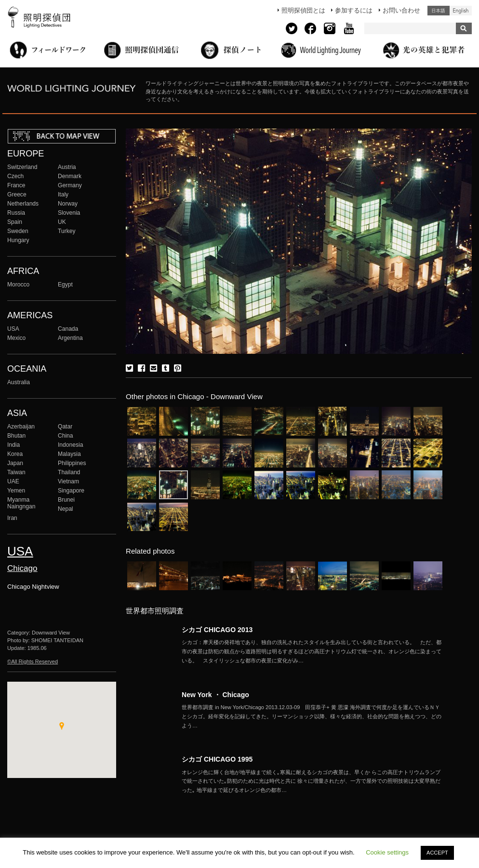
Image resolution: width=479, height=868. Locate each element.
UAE (13, 481)
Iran (12, 518)
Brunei (66, 500)
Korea (15, 454)
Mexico (16, 338)
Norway (68, 204)
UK (62, 222)
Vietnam (68, 481)
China (66, 436)
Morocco (18, 285)
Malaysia (69, 454)
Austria (67, 167)
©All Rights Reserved (33, 661)
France (16, 185)
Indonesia (70, 445)
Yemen (16, 491)
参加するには (354, 10)
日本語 (439, 11)
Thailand (69, 472)
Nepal (66, 509)
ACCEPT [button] (437, 853)
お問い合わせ (401, 10)
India (13, 445)
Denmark (70, 176)
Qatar (65, 427)
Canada (68, 329)
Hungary (18, 240)
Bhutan (16, 436)
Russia (16, 213)
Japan (15, 463)
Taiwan (16, 472)
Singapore (71, 491)
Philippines (72, 463)
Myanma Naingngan (21, 503)
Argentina (70, 338)
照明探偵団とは (303, 10)
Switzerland (22, 167)
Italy (63, 194)
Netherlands (23, 204)
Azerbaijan (21, 427)
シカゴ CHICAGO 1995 (217, 759)
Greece (17, 194)
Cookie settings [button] (387, 852)
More (312, 651)
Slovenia (69, 213)
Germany (70, 185)
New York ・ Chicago (215, 695)
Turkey (67, 231)
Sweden (18, 231)
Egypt (65, 285)
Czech (15, 176)
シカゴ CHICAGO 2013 (217, 630)
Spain (15, 222)
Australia (19, 382)
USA (13, 329)
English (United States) (461, 11)
